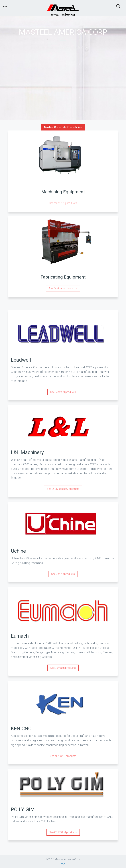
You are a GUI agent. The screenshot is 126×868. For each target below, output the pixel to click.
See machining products (63, 203)
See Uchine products (63, 574)
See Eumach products (63, 668)
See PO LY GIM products (63, 832)
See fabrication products (63, 288)
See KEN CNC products (63, 756)
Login (63, 863)
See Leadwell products (63, 392)
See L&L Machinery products (63, 489)
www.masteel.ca (63, 14)
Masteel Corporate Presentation (63, 127)
